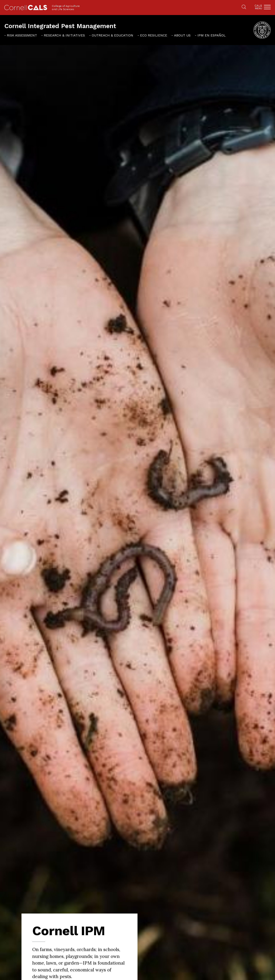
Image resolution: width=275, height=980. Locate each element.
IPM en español (212, 35)
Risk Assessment (22, 35)
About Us (182, 35)
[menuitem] (21, 35)
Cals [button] (258, 7)
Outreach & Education (112, 35)
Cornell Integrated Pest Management (60, 26)
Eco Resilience (154, 35)
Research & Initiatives (64, 35)
